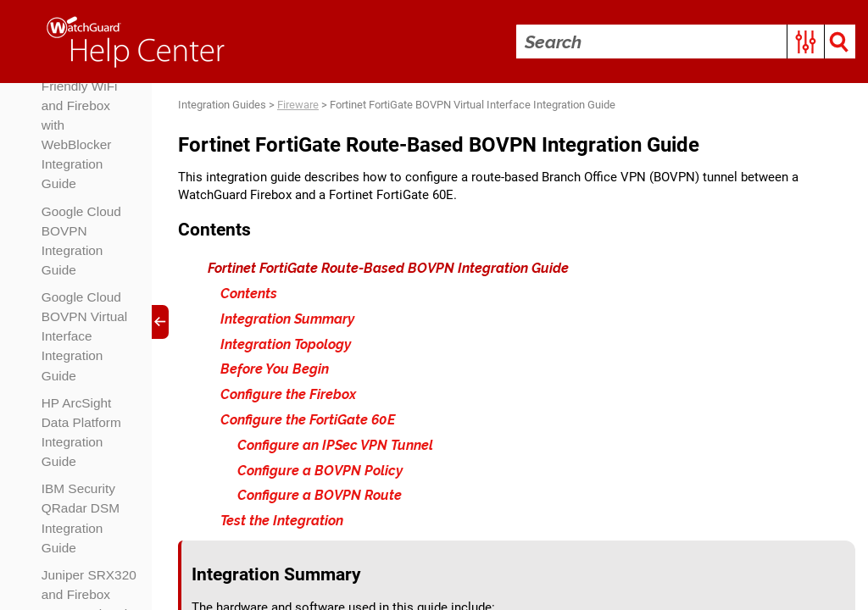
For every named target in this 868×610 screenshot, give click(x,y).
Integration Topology (287, 347)
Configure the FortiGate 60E (309, 422)
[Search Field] (685, 42)
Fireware (299, 105)
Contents (250, 296)
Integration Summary (288, 322)
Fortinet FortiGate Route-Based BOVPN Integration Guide (389, 271)
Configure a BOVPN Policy (321, 473)
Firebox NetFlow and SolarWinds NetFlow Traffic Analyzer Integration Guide (87, 294)
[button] (805, 42)
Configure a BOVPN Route (320, 499)
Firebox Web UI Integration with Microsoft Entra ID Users (89, 174)
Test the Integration (283, 523)
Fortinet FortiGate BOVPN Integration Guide (75, 425)
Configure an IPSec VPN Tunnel (336, 448)
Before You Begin (275, 372)
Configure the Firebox (289, 397)
